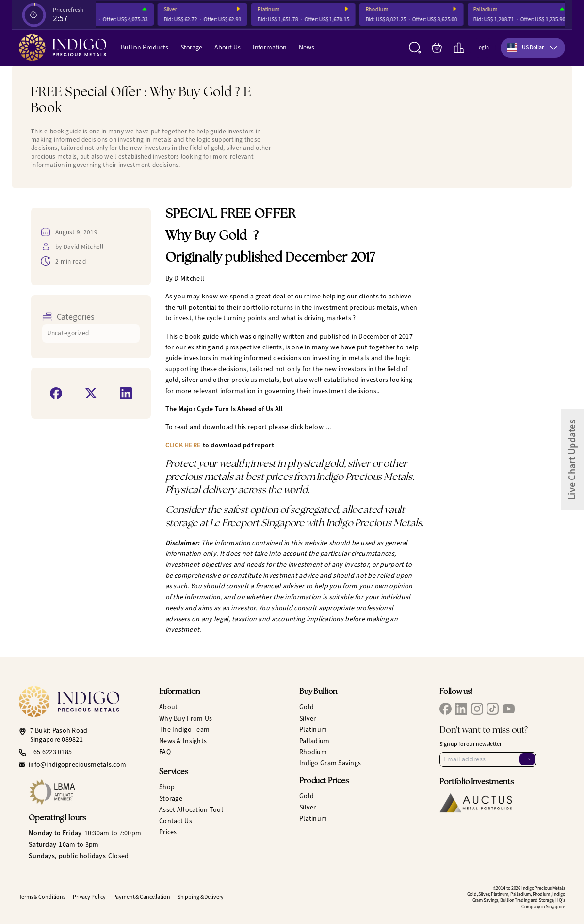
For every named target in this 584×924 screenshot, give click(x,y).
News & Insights (183, 741)
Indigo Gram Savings (330, 763)
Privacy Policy (89, 897)
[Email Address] (488, 759)
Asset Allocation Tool (191, 810)
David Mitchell (83, 247)
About (168, 707)
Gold (307, 707)
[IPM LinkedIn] (461, 709)
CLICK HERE (183, 445)
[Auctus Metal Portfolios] (476, 803)
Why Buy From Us (186, 718)
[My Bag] (437, 48)
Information (270, 47)
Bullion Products (145, 47)
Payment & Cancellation (141, 897)
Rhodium (407, 9)
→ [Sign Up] (527, 759)
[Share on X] (91, 393)
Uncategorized (68, 333)
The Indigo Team (184, 730)
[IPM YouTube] (509, 709)
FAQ (165, 752)
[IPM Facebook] (446, 709)
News (306, 47)
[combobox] (533, 48)
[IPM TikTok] (493, 709)
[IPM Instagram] (477, 709)
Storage (191, 47)
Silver (200, 9)
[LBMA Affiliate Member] (87, 792)
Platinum (298, 9)
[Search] (415, 48)
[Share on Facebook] (56, 393)
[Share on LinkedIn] (126, 393)
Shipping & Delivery (201, 897)
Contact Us (176, 821)
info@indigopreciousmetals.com (77, 765)
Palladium (515, 9)
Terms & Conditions (42, 897)
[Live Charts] (459, 48)
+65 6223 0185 (51, 752)
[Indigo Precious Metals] (63, 48)
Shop (167, 787)
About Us (227, 47)
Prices (168, 832)
